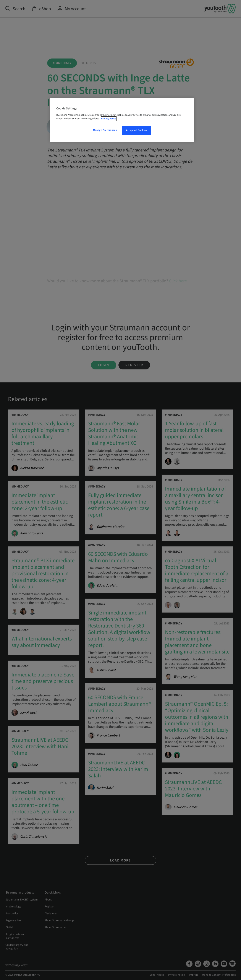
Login (104, 365)
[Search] (15, 9)
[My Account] (72, 9)
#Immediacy (62, 63)
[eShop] (41, 9)
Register (134, 365)
